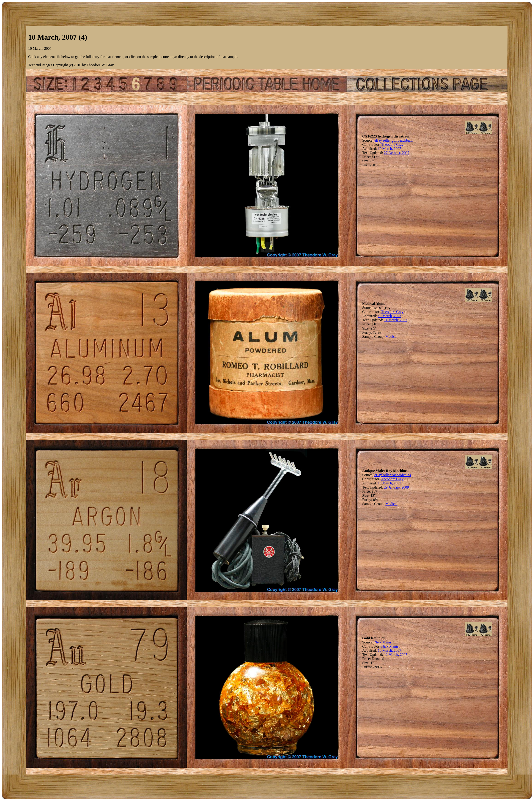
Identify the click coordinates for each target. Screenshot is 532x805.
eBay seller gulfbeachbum (394, 140)
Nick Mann (383, 642)
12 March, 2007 (396, 655)
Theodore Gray (392, 144)
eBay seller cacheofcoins (393, 475)
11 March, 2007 (396, 320)
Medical (391, 337)
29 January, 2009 (396, 487)
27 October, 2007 (397, 153)
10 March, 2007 (389, 149)
